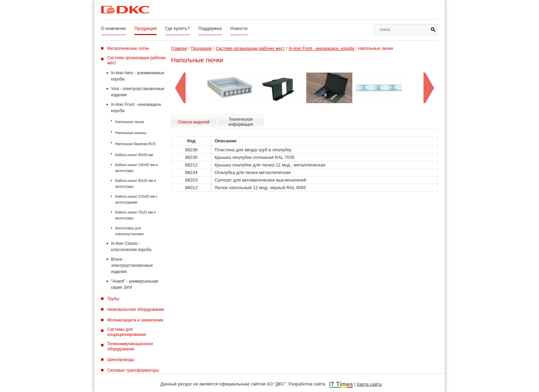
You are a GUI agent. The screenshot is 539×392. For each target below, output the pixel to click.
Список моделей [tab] (194, 122)
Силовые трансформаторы (133, 370)
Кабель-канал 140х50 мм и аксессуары (136, 168)
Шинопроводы (121, 360)
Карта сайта (369, 384)
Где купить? (178, 28)
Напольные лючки (130, 122)
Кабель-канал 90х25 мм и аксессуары (136, 184)
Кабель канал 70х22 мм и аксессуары (135, 215)
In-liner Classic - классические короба (131, 247)
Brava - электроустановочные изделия (132, 265)
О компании (113, 28)
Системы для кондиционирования (126, 332)
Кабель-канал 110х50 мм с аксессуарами (136, 199)
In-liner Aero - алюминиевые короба (138, 76)
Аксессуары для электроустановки (129, 231)
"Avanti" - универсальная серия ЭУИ (135, 284)
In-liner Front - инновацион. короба (136, 108)
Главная (179, 48)
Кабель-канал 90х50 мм (134, 155)
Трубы (113, 299)
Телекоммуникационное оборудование (130, 346)
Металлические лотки (128, 48)
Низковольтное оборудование (136, 309)
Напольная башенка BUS (135, 144)
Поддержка (210, 28)
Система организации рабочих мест (137, 60)
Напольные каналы (131, 133)
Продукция (146, 28)
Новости (239, 28)
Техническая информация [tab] (241, 122)
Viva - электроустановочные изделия (138, 92)
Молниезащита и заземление (135, 320)
